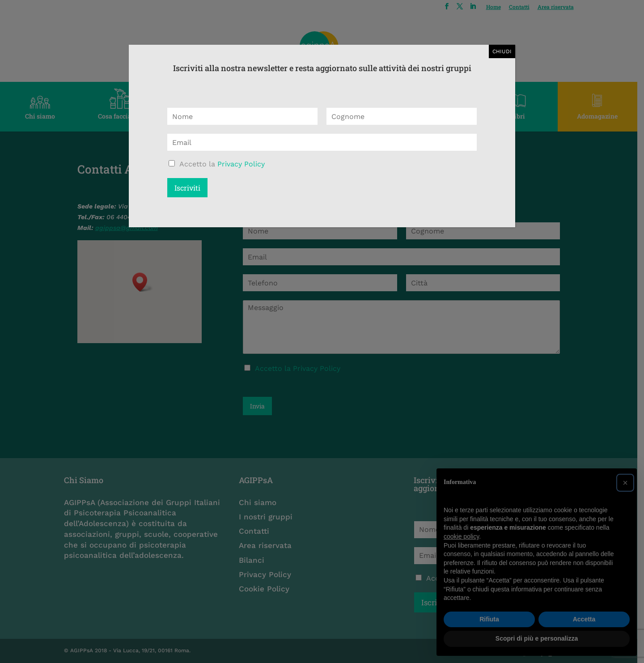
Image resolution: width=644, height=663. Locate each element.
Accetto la (222, 164)
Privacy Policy (241, 164)
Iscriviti (187, 188)
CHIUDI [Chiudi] (502, 51)
